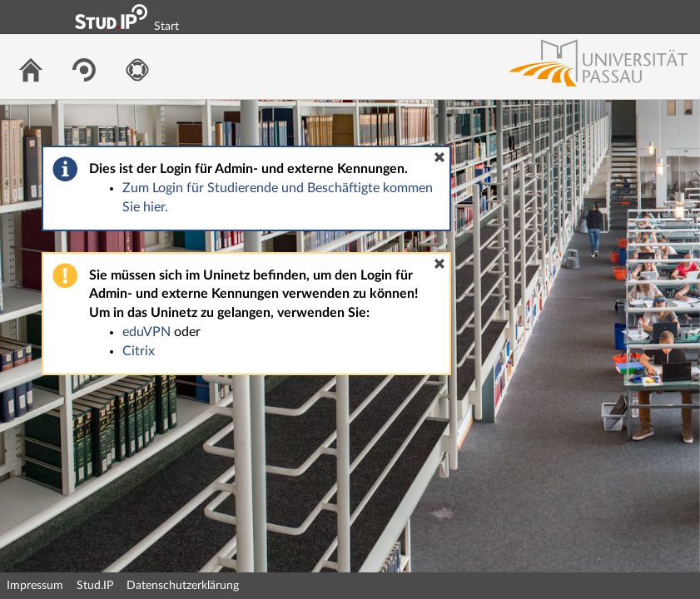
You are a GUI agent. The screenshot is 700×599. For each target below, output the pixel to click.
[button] (439, 157)
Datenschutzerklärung (183, 586)
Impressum (35, 586)
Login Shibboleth (594, 17)
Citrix (139, 351)
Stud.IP (95, 586)
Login (680, 17)
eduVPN (146, 332)
